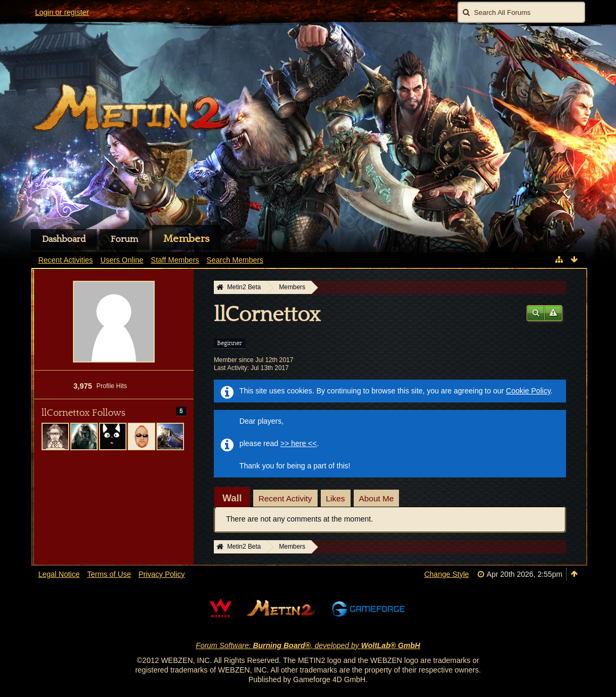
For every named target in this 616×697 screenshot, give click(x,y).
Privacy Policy (161, 574)
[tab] (232, 498)
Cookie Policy (528, 391)
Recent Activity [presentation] (285, 498)
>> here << (299, 443)
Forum (124, 239)
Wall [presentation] (232, 498)
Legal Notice (59, 574)
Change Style (446, 574)
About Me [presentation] (377, 498)
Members (186, 239)
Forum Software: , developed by (308, 645)
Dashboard (64, 239)
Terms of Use (109, 574)
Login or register (62, 12)
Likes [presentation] (336, 498)
